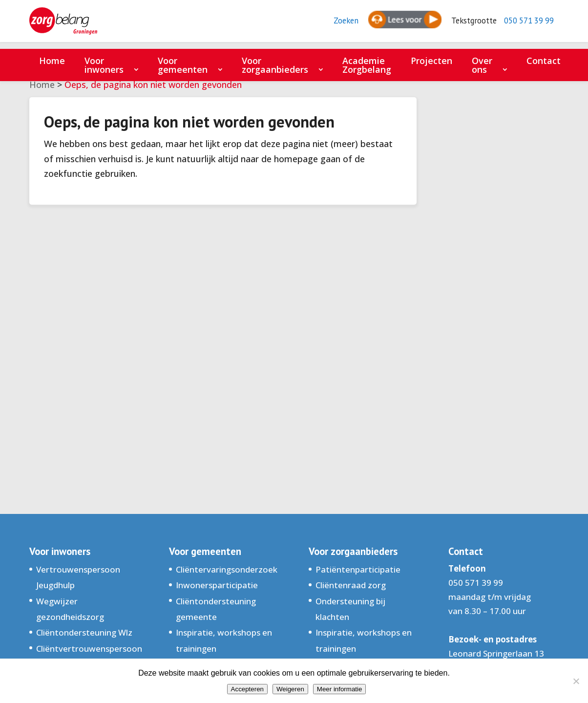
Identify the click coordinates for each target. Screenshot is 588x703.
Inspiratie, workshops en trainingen (224, 640)
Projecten (431, 61)
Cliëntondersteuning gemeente (216, 609)
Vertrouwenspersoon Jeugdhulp (78, 577)
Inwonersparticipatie (217, 585)
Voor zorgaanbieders (275, 65)
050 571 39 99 (526, 25)
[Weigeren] (576, 681)
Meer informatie (340, 689)
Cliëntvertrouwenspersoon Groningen (89, 656)
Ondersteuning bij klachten (350, 609)
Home (52, 61)
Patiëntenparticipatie (358, 569)
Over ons (482, 65)
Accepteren (247, 689)
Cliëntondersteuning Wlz (84, 632)
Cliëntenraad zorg (351, 585)
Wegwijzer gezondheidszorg (70, 609)
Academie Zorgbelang (367, 65)
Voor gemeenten (183, 65)
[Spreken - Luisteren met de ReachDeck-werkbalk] (395, 24)
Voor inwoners (104, 65)
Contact (544, 61)
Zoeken (336, 25)
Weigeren (290, 689)
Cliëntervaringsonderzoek (227, 569)
